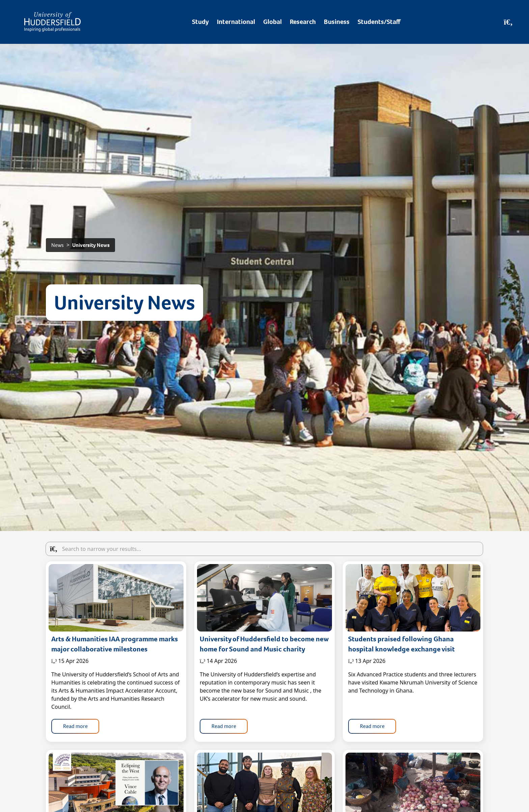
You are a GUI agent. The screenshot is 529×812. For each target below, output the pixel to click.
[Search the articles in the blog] (264, 549)
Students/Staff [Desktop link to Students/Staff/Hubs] (379, 22)
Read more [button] (75, 726)
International (236, 22)
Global (272, 22)
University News (91, 245)
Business (337, 22)
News (58, 245)
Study (200, 22)
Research (303, 22)
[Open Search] (508, 22)
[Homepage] (52, 22)
